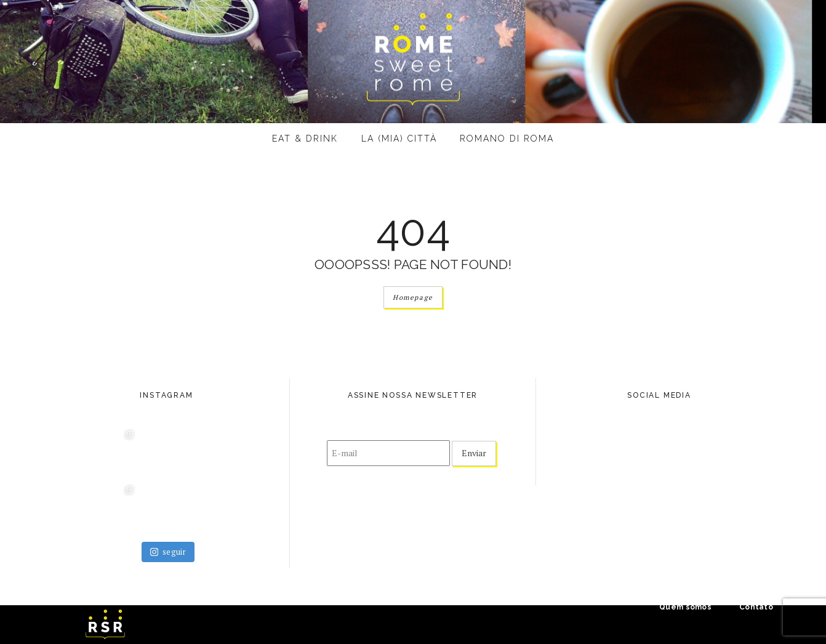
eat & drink (305, 139)
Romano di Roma (507, 139)
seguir (168, 552)
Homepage (413, 297)
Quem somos (685, 607)
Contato (756, 607)
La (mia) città (399, 139)
